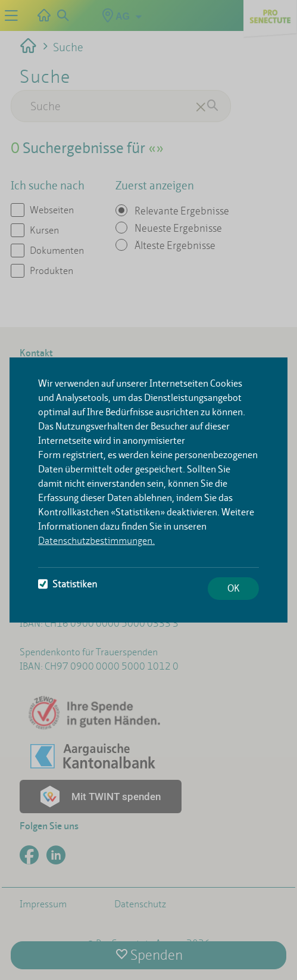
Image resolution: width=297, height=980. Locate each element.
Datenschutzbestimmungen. (96, 541)
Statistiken (68, 584)
